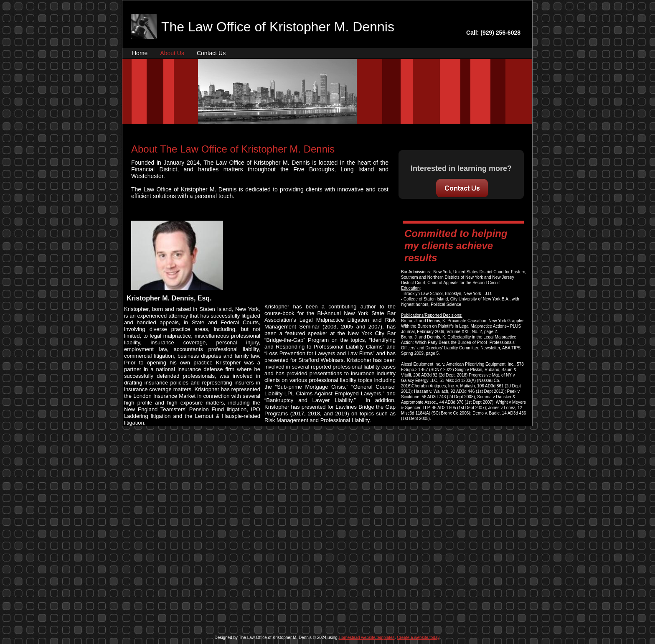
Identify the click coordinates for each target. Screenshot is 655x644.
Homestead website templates (367, 638)
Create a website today (418, 638)
